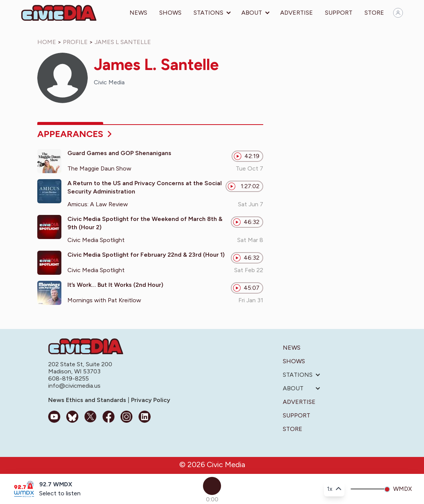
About (252, 13)
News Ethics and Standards (88, 400)
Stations (208, 13)
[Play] (212, 486)
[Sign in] (398, 13)
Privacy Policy (150, 400)
